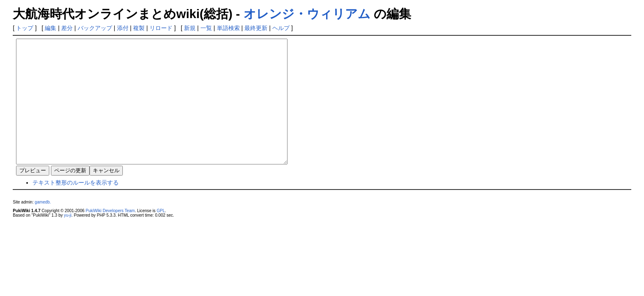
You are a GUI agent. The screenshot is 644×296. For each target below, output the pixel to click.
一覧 (206, 28)
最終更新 (256, 28)
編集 (51, 28)
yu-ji (68, 240)
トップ (25, 28)
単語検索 (228, 28)
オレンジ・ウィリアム (307, 14)
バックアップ (95, 28)
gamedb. (43, 227)
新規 (190, 28)
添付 (123, 28)
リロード (161, 28)
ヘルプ (281, 28)
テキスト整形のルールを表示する (76, 207)
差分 (67, 28)
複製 (139, 28)
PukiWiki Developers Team (110, 235)
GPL (161, 235)
